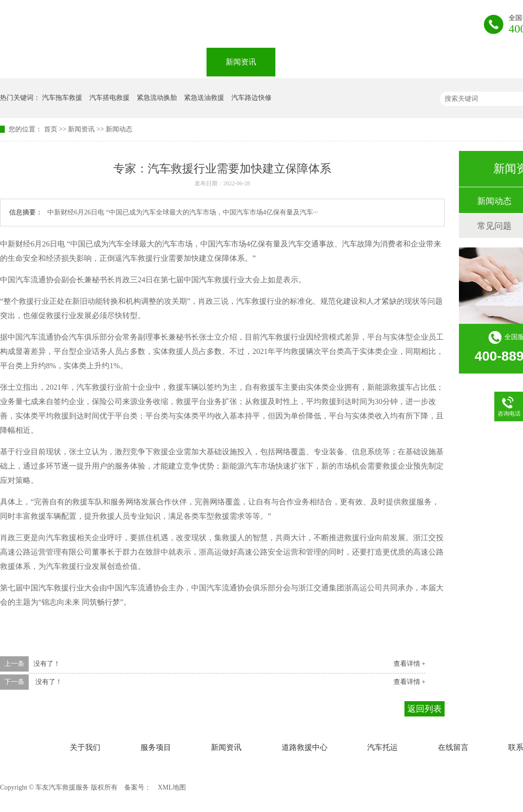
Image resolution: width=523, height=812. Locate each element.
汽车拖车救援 (62, 98)
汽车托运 (394, 62)
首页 (51, 129)
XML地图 (172, 787)
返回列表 (425, 709)
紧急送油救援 (204, 98)
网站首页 (34, 62)
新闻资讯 (241, 62)
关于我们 (103, 62)
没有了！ (47, 664)
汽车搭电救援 (109, 98)
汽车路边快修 (251, 98)
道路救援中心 (317, 62)
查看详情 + (409, 664)
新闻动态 (119, 129)
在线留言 (463, 62)
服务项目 (172, 62)
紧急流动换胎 (157, 98)
